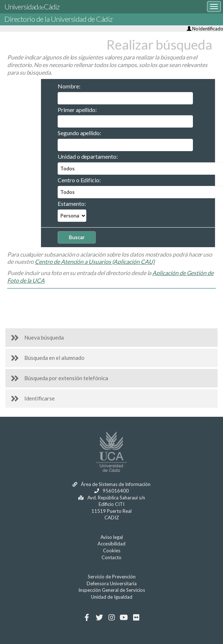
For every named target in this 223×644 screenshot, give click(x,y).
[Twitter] (99, 618)
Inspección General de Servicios (112, 590)
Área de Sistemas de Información (111, 484)
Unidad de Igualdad (112, 597)
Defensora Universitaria (112, 583)
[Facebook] (87, 618)
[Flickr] (136, 618)
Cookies (112, 550)
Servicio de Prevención (112, 577)
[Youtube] (124, 618)
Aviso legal (112, 537)
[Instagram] (111, 618)
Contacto (111, 557)
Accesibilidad (111, 544)
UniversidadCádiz (32, 7)
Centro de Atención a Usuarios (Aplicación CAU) (95, 261)
